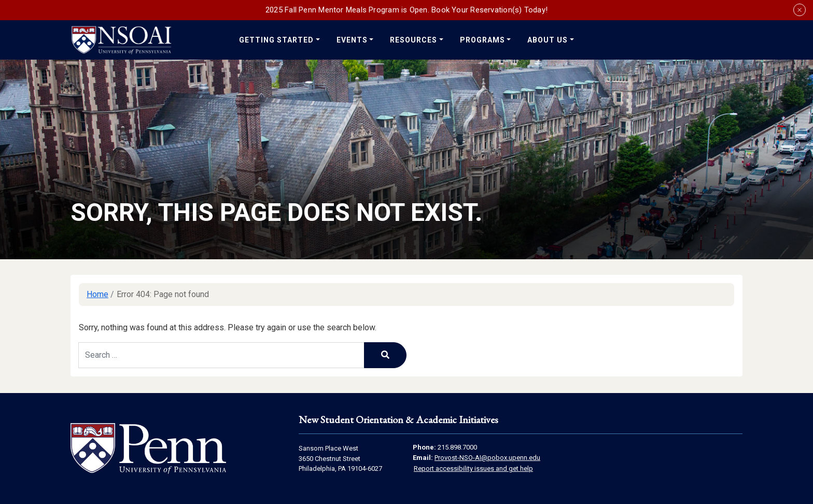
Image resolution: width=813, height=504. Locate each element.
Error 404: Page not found (163, 294)
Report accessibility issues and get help (473, 468)
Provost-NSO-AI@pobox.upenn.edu (487, 458)
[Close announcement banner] (800, 10)
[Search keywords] (221, 355)
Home (97, 294)
